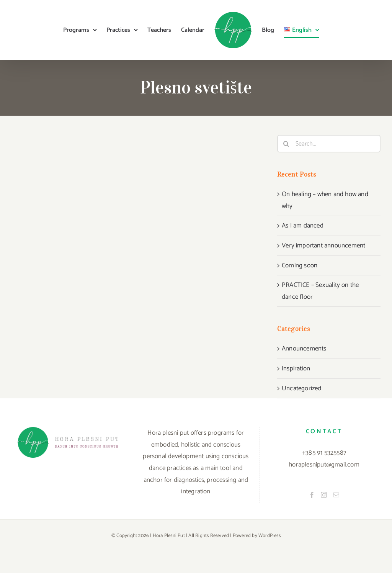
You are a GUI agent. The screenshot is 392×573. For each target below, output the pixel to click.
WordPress (269, 536)
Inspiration (296, 368)
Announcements (304, 349)
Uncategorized (302, 388)
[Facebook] (312, 495)
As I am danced (303, 226)
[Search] (286, 144)
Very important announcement (323, 246)
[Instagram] (324, 495)
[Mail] (336, 495)
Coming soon (300, 265)
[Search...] (329, 144)
